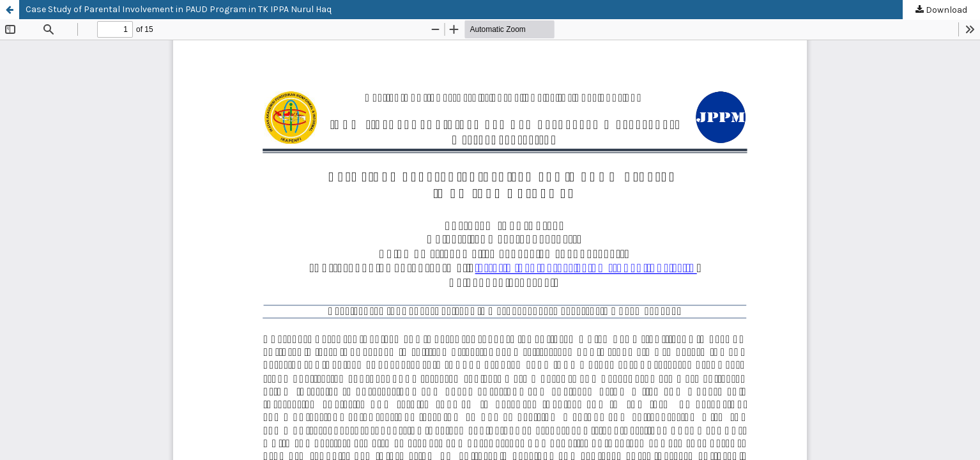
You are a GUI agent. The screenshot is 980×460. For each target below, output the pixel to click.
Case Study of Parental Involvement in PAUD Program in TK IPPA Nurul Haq (179, 9)
